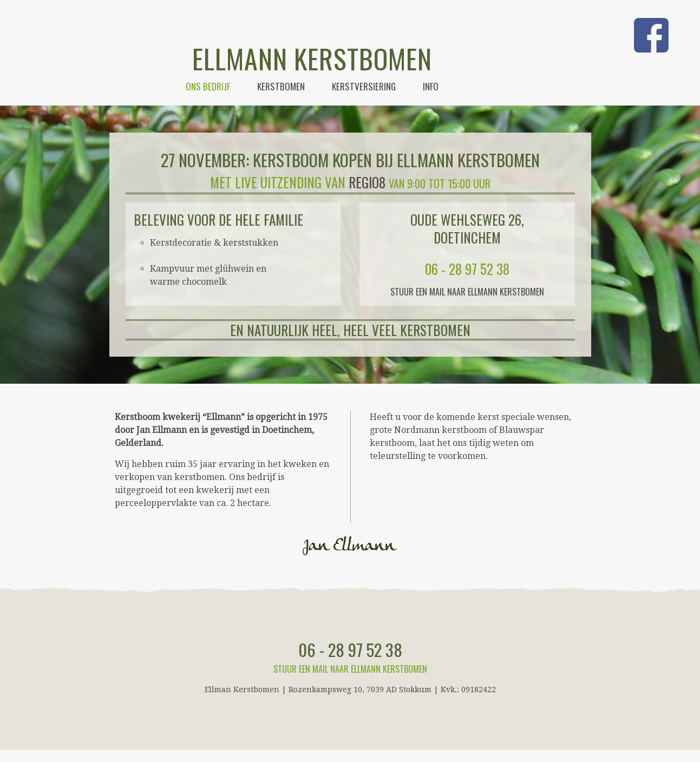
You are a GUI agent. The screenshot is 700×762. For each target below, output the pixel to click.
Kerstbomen (281, 86)
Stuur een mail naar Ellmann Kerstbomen (467, 292)
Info (431, 86)
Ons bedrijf (208, 86)
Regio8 (367, 182)
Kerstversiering (364, 86)
